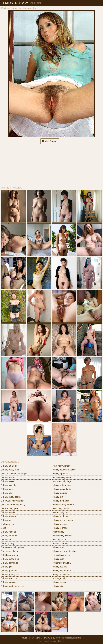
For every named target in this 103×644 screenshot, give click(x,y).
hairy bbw (7, 493)
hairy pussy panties (63, 520)
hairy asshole (9, 485)
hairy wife (58, 586)
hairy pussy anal (10, 470)
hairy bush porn (10, 578)
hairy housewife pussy (64, 470)
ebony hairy (8, 543)
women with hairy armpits (14, 474)
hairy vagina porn (62, 571)
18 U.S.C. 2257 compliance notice (67, 638)
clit (4, 528)
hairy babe (7, 489)
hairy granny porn (11, 574)
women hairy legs (62, 481)
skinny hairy (59, 540)
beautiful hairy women (13, 501)
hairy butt (7, 520)
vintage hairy (59, 578)
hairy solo (58, 547)
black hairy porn (10, 509)
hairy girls (7, 567)
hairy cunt (7, 540)
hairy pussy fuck (10, 559)
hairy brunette (9, 516)
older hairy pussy (61, 512)
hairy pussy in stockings (65, 551)
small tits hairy (60, 543)
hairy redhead (60, 528)
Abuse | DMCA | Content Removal (36, 638)
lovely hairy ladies (62, 477)
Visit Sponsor (50, 141)
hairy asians (8, 477)
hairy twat (58, 559)
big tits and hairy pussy (13, 505)
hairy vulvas (59, 582)
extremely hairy (10, 551)
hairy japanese (60, 474)
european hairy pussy (13, 547)
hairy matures (60, 493)
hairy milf (58, 497)
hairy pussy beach (11, 497)
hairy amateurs (9, 466)
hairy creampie (9, 536)
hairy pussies (60, 524)
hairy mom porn (61, 501)
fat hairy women (10, 555)
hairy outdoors (60, 516)
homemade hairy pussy (13, 586)
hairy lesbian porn (62, 485)
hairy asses (8, 481)
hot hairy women (61, 466)
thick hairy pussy (61, 555)
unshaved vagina (61, 563)
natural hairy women (63, 505)
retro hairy (58, 532)
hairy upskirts (60, 567)
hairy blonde (8, 512)
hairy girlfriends (10, 563)
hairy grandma (9, 571)
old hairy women (61, 509)
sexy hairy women (62, 536)
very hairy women (62, 574)
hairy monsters (9, 582)
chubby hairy (8, 524)
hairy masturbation (62, 489)
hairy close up (9, 532)
